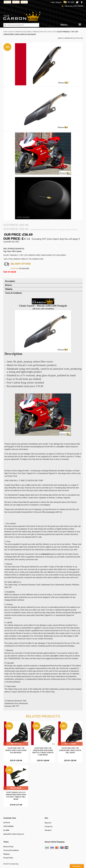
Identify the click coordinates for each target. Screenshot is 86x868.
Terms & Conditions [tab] (14, 293)
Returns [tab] (9, 285)
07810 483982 (78, 6)
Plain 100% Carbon (14, 251)
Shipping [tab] (9, 289)
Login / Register (56, 2)
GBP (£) (7, 2)
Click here (15, 268)
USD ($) (16, 2)
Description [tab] (10, 281)
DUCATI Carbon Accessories (20, 32)
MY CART (69, 2)
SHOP (5, 32)
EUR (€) (24, 2)
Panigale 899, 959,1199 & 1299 (44, 32)
